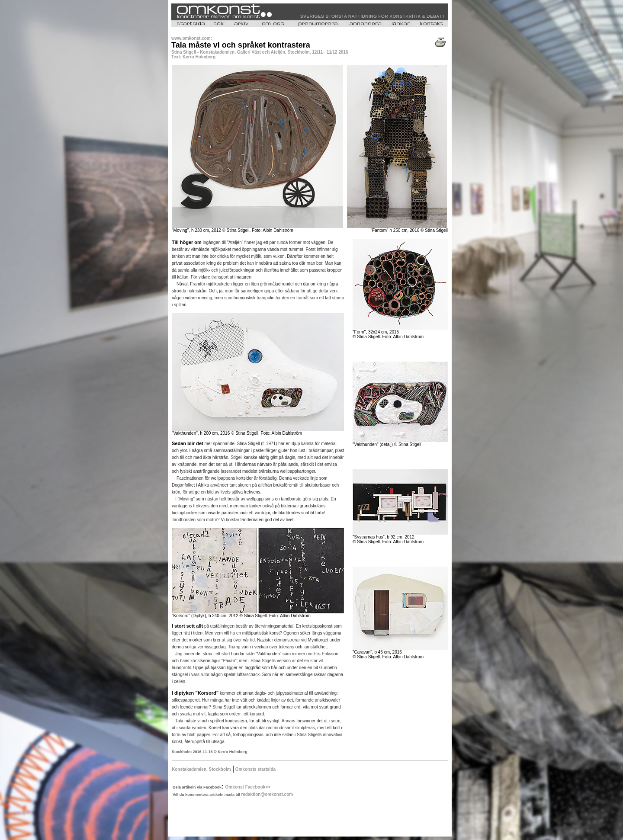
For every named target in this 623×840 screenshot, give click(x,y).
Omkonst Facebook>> (248, 787)
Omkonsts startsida (255, 769)
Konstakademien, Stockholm (201, 769)
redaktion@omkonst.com (267, 794)
